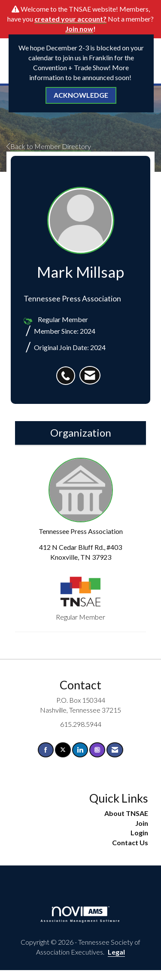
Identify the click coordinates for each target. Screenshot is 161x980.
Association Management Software (81, 914)
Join (142, 823)
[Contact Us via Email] (115, 750)
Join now (79, 29)
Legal (116, 952)
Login (139, 833)
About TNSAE (126, 813)
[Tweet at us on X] (63, 750)
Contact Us (130, 842)
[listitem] (68, 371)
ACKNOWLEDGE (81, 95)
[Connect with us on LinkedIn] (80, 750)
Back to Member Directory (49, 146)
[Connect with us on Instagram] (97, 750)
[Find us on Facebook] (46, 750)
